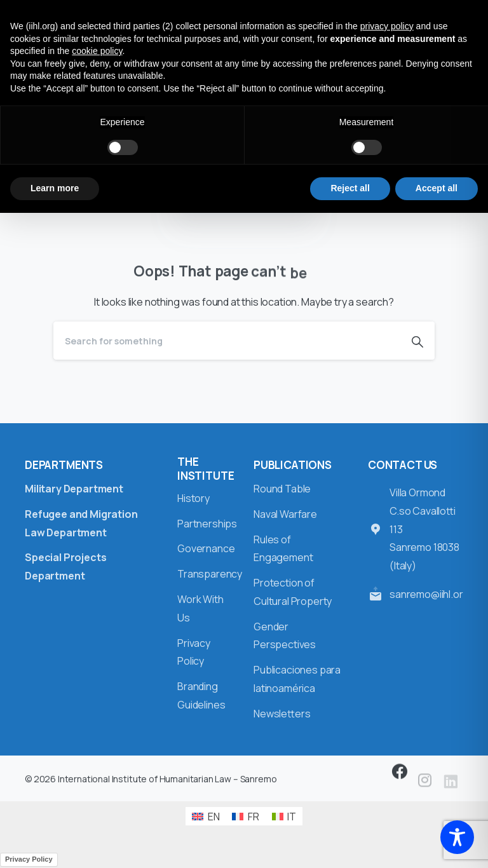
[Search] (227, 341)
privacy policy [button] (387, 26)
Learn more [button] (55, 188)
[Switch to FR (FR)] (245, 816)
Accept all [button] (437, 188)
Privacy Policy (29, 859)
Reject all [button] (350, 188)
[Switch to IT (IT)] (284, 816)
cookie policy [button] (97, 51)
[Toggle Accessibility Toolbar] (457, 837)
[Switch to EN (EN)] (206, 816)
